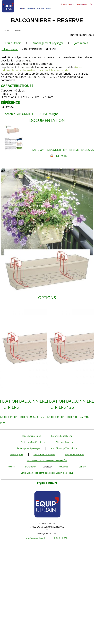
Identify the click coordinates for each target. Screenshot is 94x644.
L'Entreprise (31, 467)
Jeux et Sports (16, 454)
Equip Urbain (14, 43)
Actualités (64, 467)
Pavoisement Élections (44, 454)
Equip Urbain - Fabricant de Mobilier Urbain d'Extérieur (47, 473)
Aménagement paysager (48, 43)
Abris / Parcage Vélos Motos (64, 448)
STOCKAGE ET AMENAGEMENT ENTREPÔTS (47, 461)
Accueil (11, 467)
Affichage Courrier (64, 442)
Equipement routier (75, 454)
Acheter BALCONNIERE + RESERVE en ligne (32, 114)
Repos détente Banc (31, 436)
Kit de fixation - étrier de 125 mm (71, 408)
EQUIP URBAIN (61, 538)
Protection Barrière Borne (33, 442)
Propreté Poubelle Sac (62, 436)
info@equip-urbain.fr (36, 538)
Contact (82, 467)
